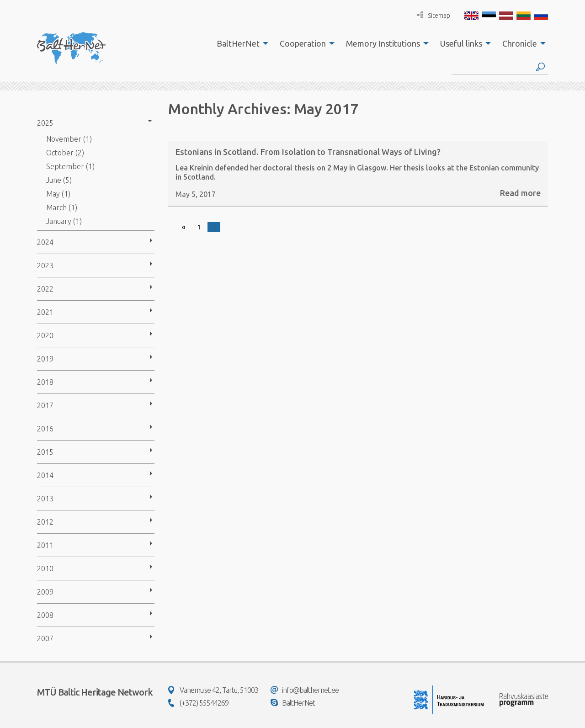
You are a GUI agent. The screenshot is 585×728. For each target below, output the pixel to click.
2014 (45, 475)
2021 (45, 312)
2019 (45, 359)
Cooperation (303, 43)
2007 (45, 638)
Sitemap (434, 15)
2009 (45, 592)
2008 (45, 615)
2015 (45, 452)
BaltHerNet (238, 43)
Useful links (461, 43)
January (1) (64, 221)
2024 (45, 242)
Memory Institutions (383, 43)
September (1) (70, 166)
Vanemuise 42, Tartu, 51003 (213, 690)
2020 (45, 335)
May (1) (58, 194)
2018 (45, 382)
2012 (45, 522)
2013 (45, 499)
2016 (45, 429)
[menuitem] (240, 43)
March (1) (62, 207)
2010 (45, 569)
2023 (45, 266)
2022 (45, 289)
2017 (45, 405)
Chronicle (520, 43)
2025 (45, 123)
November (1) (69, 139)
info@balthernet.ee (305, 690)
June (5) (59, 180)
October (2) (65, 153)
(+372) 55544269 (198, 703)
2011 (45, 545)
